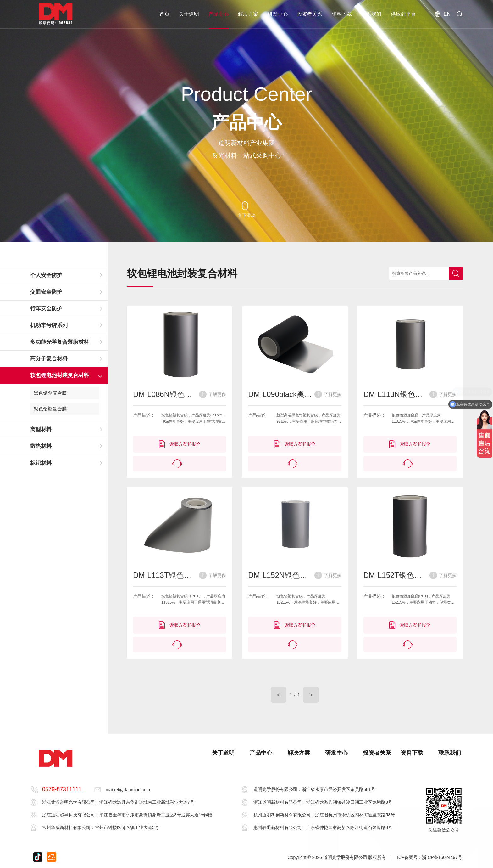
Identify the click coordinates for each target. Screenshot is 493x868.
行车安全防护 (46, 309)
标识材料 (41, 463)
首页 (164, 14)
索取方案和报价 (180, 444)
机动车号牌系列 (49, 325)
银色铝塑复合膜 (50, 409)
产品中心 (219, 14)
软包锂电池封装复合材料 (60, 375)
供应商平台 (403, 14)
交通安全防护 (46, 292)
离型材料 (41, 429)
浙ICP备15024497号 (442, 857)
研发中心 (278, 14)
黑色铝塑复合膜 (50, 393)
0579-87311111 (62, 789)
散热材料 (41, 446)
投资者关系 (310, 14)
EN (443, 14)
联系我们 (371, 14)
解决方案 (248, 14)
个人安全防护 (46, 275)
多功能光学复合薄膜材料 (60, 342)
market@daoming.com (128, 790)
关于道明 (189, 14)
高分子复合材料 (49, 359)
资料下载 (342, 14)
